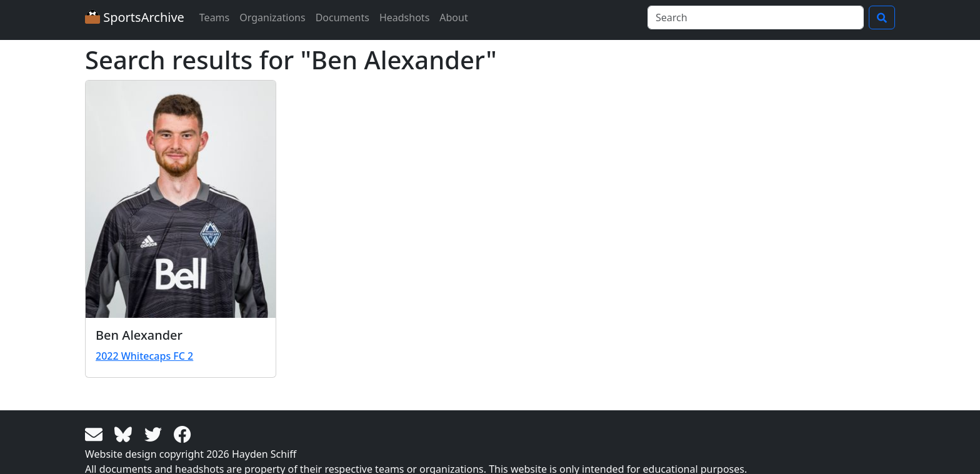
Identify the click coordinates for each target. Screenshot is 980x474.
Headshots (404, 17)
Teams (214, 17)
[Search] (756, 17)
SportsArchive (135, 17)
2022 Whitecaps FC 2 (144, 356)
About (453, 17)
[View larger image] (181, 199)
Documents (342, 17)
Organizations (272, 17)
